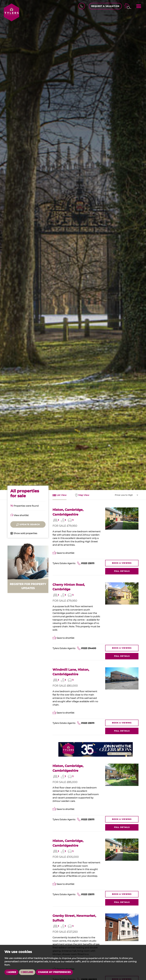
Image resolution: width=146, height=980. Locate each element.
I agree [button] (11, 972)
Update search (28, 525)
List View (59, 495)
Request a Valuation (105, 6)
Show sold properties (24, 533)
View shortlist (20, 515)
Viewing (122, 563)
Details (122, 571)
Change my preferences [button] (54, 972)
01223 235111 (88, 563)
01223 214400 (89, 648)
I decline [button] (27, 972)
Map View (82, 495)
